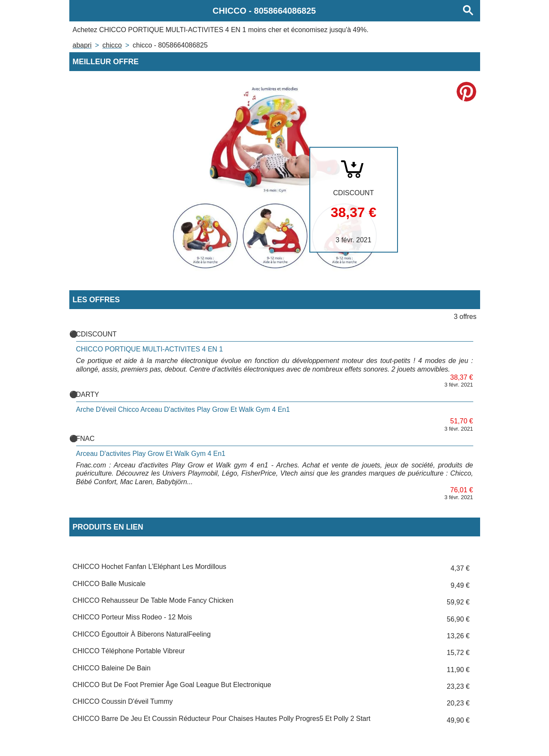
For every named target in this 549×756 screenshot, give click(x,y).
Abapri (82, 45)
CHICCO (112, 45)
